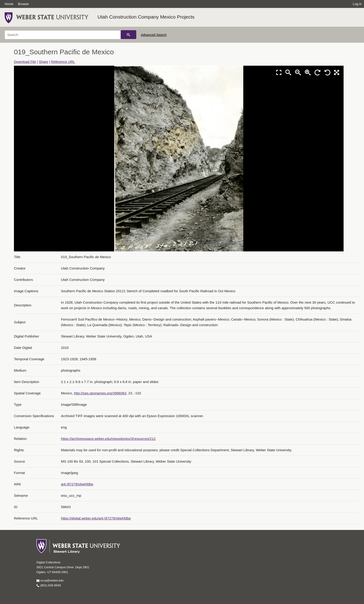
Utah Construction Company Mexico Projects (146, 17)
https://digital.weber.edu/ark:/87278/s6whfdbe (96, 518)
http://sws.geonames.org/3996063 (100, 393)
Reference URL (63, 62)
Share (43, 62)
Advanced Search (154, 35)
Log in (357, 4)
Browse (23, 4)
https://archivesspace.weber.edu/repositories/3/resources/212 (108, 439)
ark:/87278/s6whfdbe (77, 484)
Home (9, 4)
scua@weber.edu (50, 580)
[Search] (63, 35)
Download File (25, 62)
